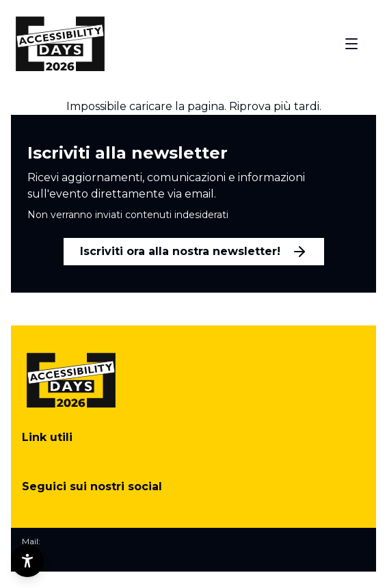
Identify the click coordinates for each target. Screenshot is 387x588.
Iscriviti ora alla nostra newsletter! (194, 252)
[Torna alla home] (60, 44)
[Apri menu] (351, 44)
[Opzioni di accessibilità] (27, 561)
